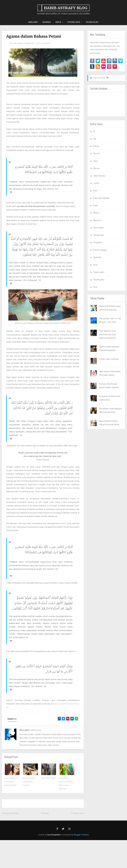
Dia (95, 139)
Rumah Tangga (100, 250)
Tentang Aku (99, 280)
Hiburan (96, 168)
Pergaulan (98, 242)
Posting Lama (78, 841)
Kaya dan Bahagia (101, 198)
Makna (96, 213)
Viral (95, 287)
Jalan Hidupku (99, 176)
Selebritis (97, 257)
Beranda (45, 841)
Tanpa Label (99, 272)
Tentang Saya (74, 22)
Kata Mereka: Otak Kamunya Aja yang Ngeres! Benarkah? (108, 335)
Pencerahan (99, 228)
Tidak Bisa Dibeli (48, 806)
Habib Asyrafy (36, 758)
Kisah (96, 205)
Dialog (96, 146)
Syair (95, 265)
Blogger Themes (81, 863)
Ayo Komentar (48, 44)
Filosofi (96, 153)
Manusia (97, 220)
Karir (95, 191)
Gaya (96, 161)
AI (94, 131)
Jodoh (96, 183)
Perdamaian (99, 235)
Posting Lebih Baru (10, 841)
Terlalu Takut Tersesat (109, 359)
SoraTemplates (54, 863)
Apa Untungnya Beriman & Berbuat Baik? (11, 810)
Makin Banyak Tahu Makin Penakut (29, 810)
